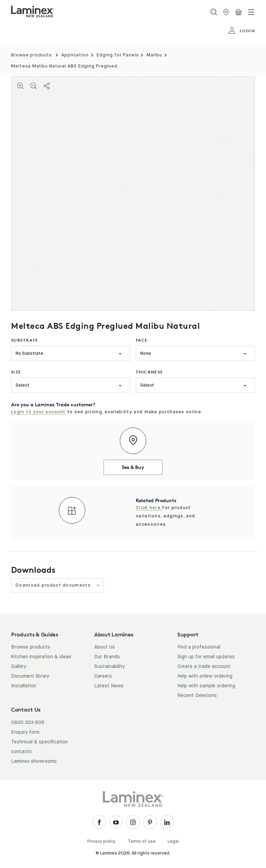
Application (75, 55)
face (142, 340)
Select (23, 385)
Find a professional (199, 647)
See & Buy (133, 467)
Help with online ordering (205, 676)
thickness (149, 372)
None (146, 354)
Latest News (109, 686)
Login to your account (38, 412)
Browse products (32, 55)
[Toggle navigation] (251, 12)
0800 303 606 (28, 723)
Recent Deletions (197, 696)
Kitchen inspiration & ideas (41, 657)
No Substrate (29, 354)
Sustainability (109, 667)
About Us (105, 647)
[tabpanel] (133, 194)
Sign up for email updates (206, 657)
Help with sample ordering (206, 686)
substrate (25, 340)
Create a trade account (204, 667)
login (242, 31)
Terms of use (142, 842)
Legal (173, 842)
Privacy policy (101, 842)
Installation (24, 686)
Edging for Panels (118, 55)
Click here (149, 508)
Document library (30, 676)
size (16, 372)
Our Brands (107, 657)
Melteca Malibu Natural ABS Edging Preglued (64, 66)
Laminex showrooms (34, 761)
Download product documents (58, 585)
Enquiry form (25, 732)
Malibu (154, 55)
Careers (103, 676)
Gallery (19, 667)
